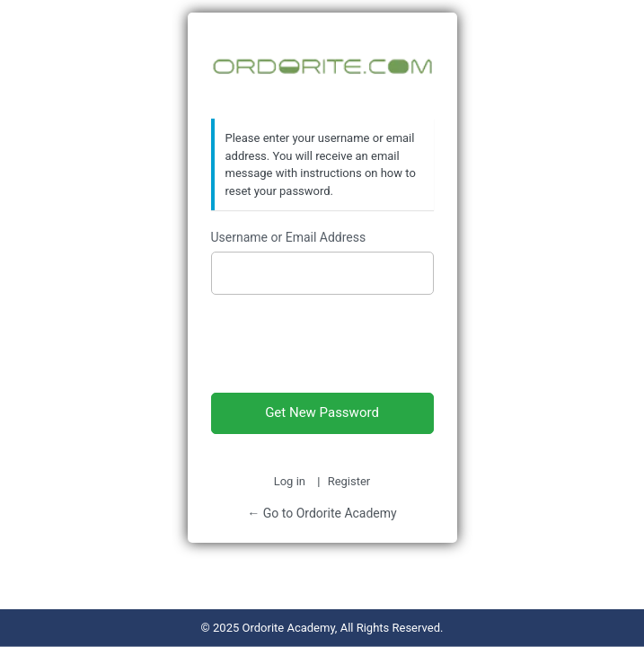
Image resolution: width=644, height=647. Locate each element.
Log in (290, 481)
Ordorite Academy (322, 66)
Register (349, 481)
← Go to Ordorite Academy (322, 513)
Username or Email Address (289, 237)
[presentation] (322, 340)
